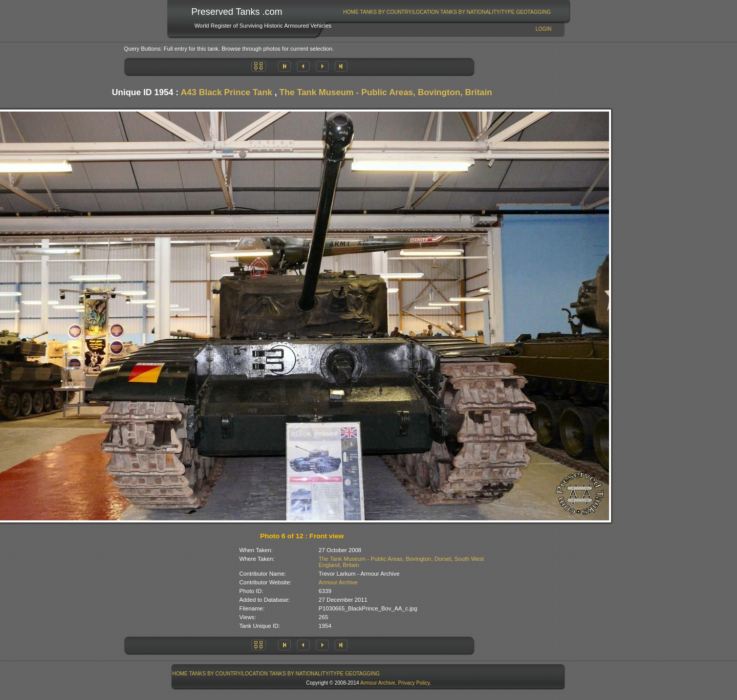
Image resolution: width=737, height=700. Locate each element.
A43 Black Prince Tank (226, 92)
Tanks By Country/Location (400, 12)
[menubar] (447, 12)
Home (351, 12)
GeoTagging (533, 12)
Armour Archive (338, 582)
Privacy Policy (414, 683)
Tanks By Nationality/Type (477, 12)
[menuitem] (351, 12)
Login (543, 29)
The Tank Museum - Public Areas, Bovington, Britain (386, 92)
